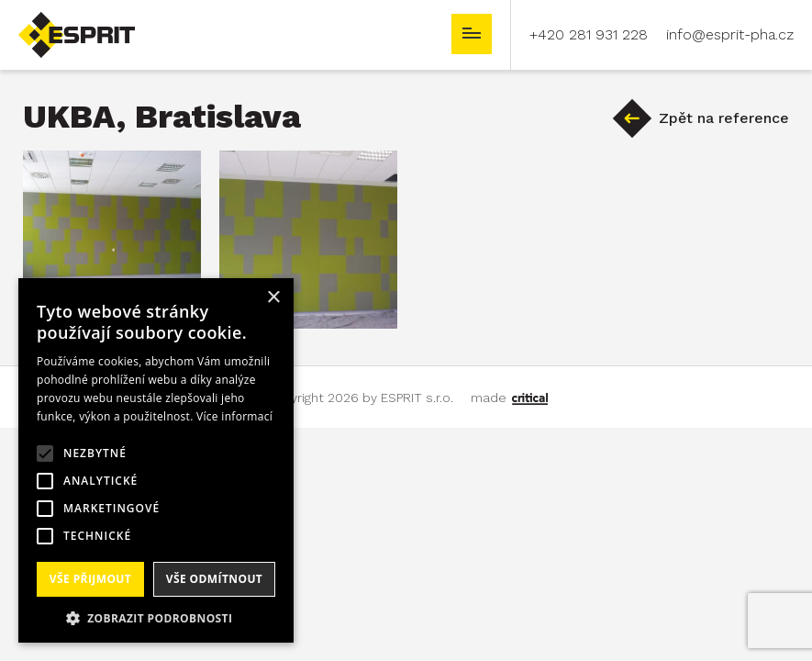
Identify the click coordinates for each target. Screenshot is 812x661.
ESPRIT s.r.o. (61, 20)
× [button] (273, 298)
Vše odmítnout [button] (214, 579)
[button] (156, 616)
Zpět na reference (724, 118)
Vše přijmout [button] (90, 579)
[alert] (156, 460)
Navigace (472, 34)
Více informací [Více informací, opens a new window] (234, 416)
